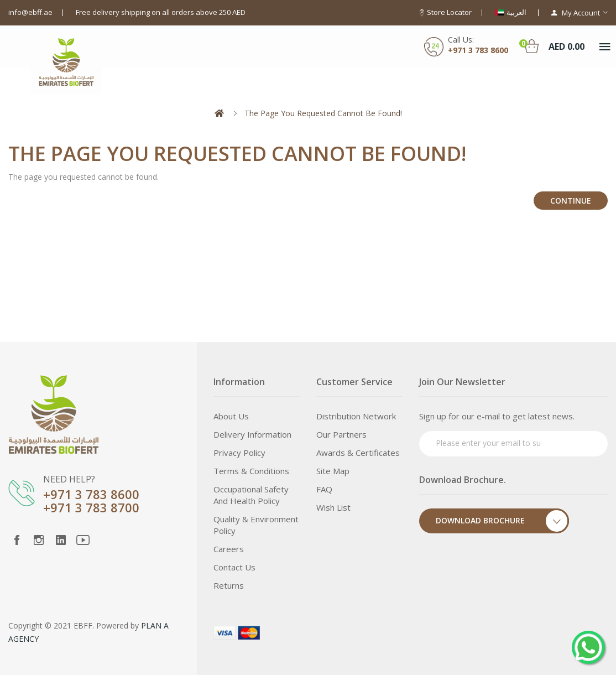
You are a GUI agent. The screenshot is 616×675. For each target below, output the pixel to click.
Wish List (333, 507)
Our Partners (341, 434)
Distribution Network (356, 416)
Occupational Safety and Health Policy (251, 495)
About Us (231, 416)
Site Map (333, 471)
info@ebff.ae (30, 12)
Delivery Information (252, 434)
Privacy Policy (239, 453)
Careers (229, 549)
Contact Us (234, 567)
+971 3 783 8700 (91, 507)
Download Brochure (502, 521)
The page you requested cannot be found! (323, 113)
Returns (229, 585)
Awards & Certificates (358, 453)
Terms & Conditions (251, 471)
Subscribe (578, 442)
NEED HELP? (69, 479)
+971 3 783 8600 (91, 494)
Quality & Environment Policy (256, 525)
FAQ (324, 489)
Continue (571, 201)
